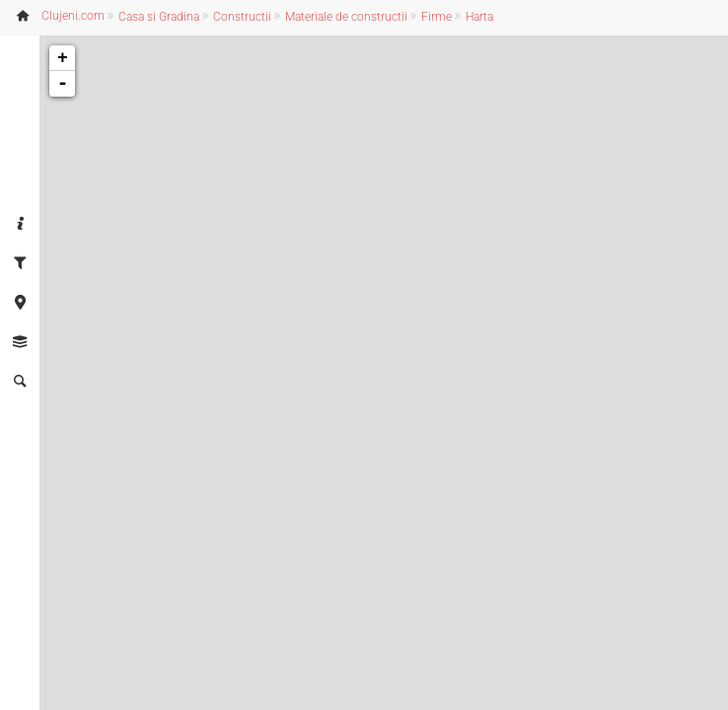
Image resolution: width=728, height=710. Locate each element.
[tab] (20, 225)
